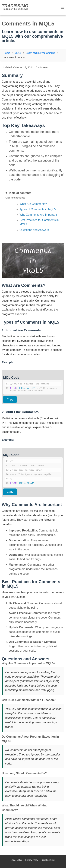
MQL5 (18, 53)
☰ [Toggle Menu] (62, 7)
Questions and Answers (34, 230)
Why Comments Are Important (38, 215)
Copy (10, 399)
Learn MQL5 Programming (40, 53)
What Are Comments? (33, 204)
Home (7, 53)
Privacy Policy (32, 860)
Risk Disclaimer (48, 860)
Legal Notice (17, 860)
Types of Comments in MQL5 (38, 209)
